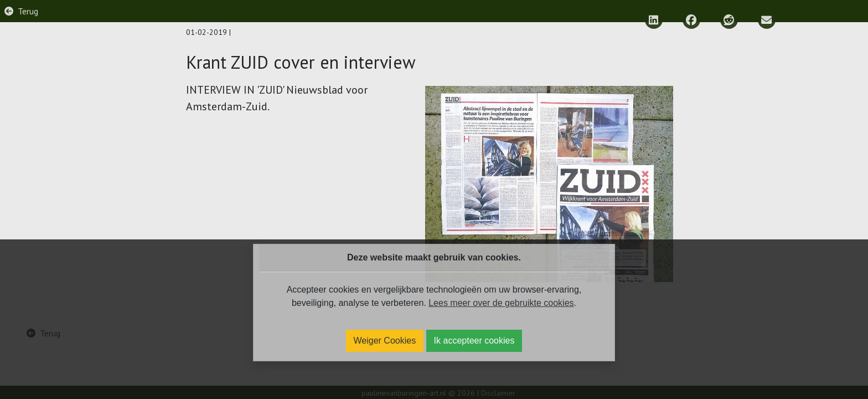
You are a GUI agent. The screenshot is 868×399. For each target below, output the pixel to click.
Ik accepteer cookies (474, 341)
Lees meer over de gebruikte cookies (501, 303)
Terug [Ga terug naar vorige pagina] (28, 11)
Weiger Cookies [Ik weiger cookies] (385, 341)
